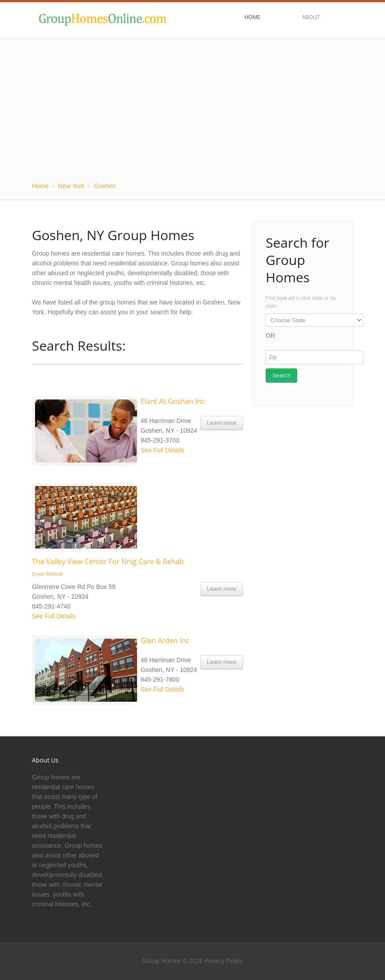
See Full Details (162, 450)
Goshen (105, 186)
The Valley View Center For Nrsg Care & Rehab (108, 561)
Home (40, 186)
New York (71, 186)
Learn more (222, 423)
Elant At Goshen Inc (173, 401)
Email (38, 574)
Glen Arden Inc (165, 640)
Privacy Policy (224, 961)
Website (55, 574)
